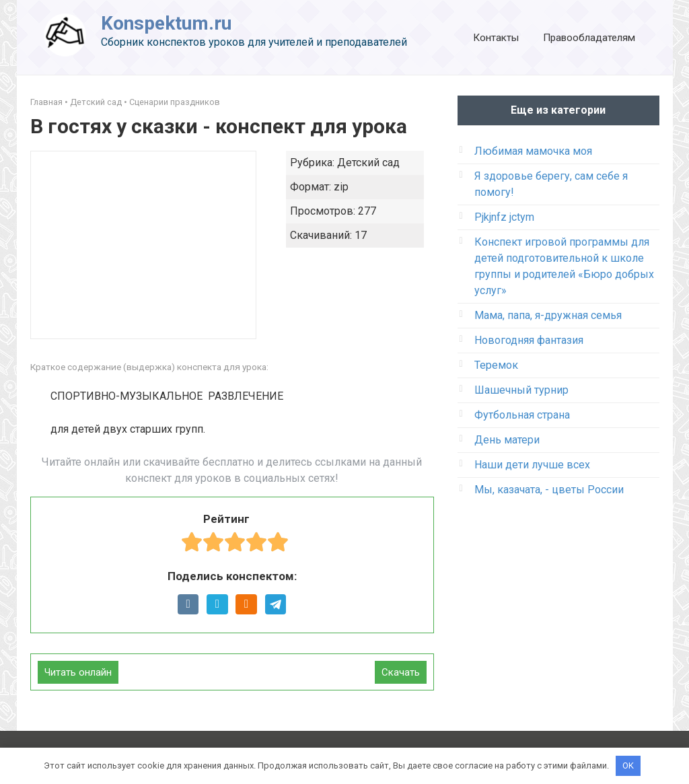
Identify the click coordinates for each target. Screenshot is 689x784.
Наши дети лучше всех (532, 465)
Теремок (496, 365)
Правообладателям (589, 38)
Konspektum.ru (166, 23)
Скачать (401, 672)
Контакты (496, 38)
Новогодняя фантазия (529, 340)
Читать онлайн (78, 672)
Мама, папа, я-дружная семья (548, 315)
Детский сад (96, 102)
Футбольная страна (522, 415)
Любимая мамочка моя (533, 151)
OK (628, 765)
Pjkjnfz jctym (504, 217)
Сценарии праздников (175, 102)
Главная (46, 102)
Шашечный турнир (521, 390)
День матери (507, 440)
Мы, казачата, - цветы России (549, 490)
